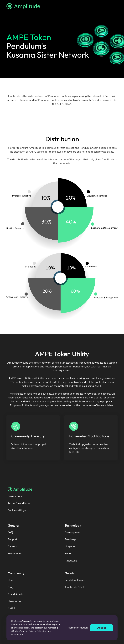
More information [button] (78, 628)
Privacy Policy (36, 631)
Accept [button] (102, 628)
